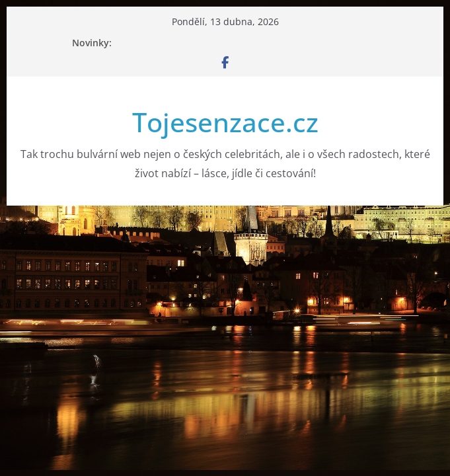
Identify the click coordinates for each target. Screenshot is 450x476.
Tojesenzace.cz (225, 122)
